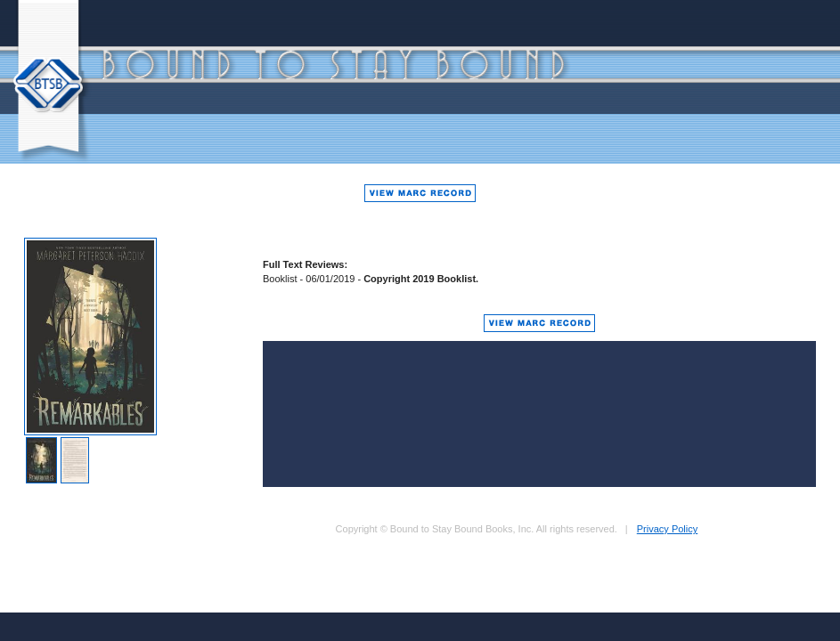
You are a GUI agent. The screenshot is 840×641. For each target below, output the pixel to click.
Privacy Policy (667, 529)
